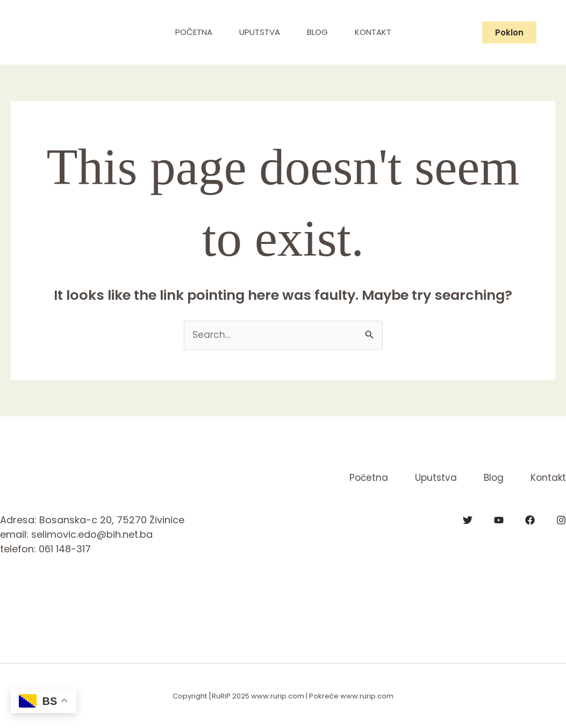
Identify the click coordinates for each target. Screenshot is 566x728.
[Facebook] (530, 520)
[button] (509, 33)
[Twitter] (468, 520)
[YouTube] (499, 520)
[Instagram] (561, 520)
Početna (194, 32)
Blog (317, 32)
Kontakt (373, 32)
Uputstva (260, 32)
